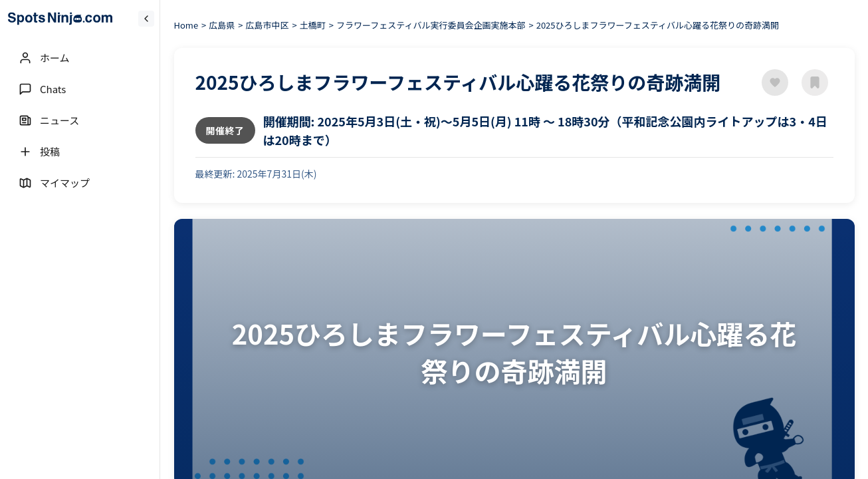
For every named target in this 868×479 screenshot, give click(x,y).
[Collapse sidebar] (146, 19)
